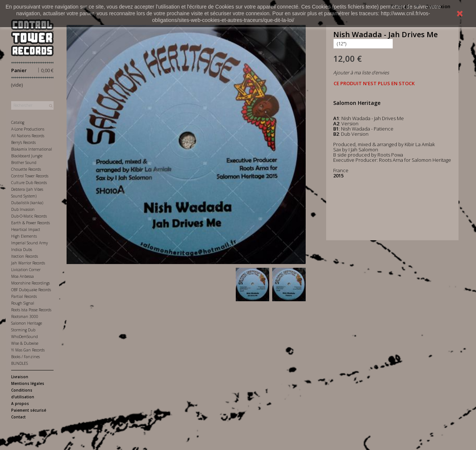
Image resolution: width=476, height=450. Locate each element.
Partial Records (24, 296)
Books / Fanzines (25, 357)
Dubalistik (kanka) (27, 203)
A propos (20, 404)
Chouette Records (26, 169)
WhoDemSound (25, 337)
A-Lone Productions (28, 129)
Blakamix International (32, 149)
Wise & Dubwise (25, 343)
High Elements (24, 236)
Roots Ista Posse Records (31, 310)
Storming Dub (23, 330)
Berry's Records (23, 142)
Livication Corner (26, 270)
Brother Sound (24, 163)
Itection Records (25, 256)
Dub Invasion (23, 209)
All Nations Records (28, 136)
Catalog (18, 122)
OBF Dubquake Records (31, 290)
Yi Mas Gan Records (28, 350)
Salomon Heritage (27, 323)
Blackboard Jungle (27, 156)
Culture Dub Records (29, 183)
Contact (18, 417)
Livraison (20, 377)
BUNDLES (20, 363)
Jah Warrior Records (28, 263)
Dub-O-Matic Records (29, 216)
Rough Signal (23, 303)
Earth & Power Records (30, 223)
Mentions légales (28, 383)
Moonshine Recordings (30, 283)
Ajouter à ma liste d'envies (361, 73)
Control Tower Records (30, 176)
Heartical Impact (26, 229)
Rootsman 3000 (25, 316)
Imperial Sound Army (30, 243)
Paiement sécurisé (29, 410)
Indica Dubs (22, 250)
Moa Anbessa (22, 276)
